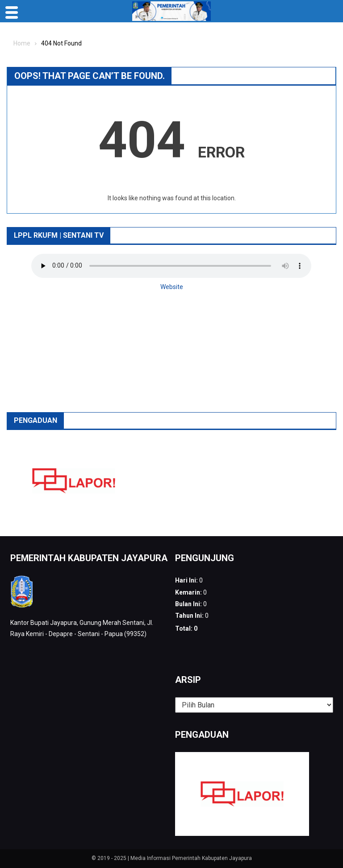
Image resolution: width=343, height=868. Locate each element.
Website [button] (172, 287)
